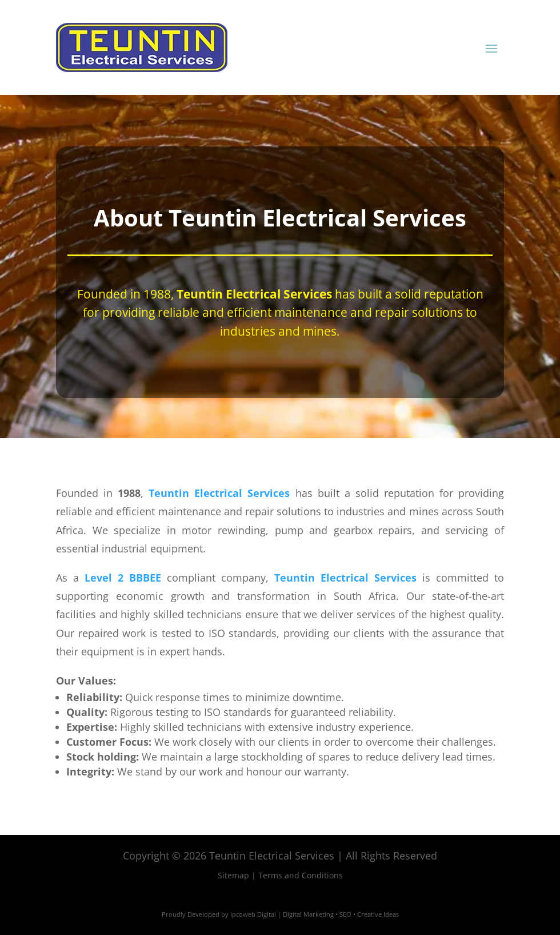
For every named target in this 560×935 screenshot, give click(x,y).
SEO (345, 914)
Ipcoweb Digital (253, 914)
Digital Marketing (308, 914)
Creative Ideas (378, 914)
